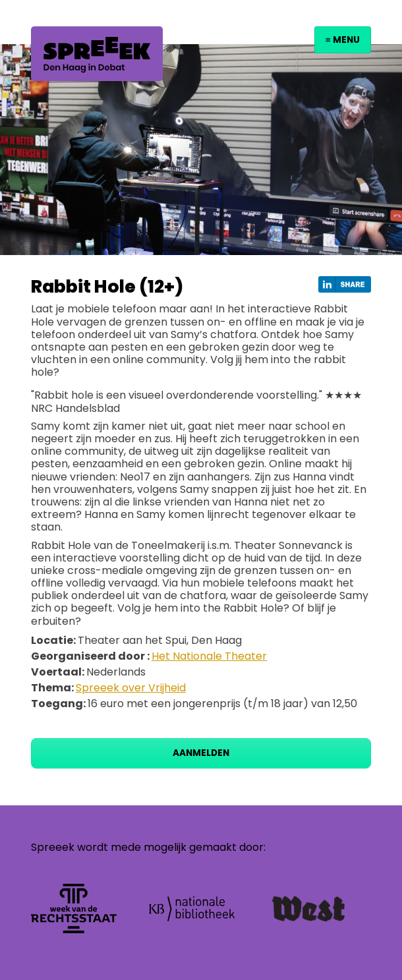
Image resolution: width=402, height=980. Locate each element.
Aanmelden (201, 753)
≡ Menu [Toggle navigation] (343, 40)
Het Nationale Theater (209, 656)
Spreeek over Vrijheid (131, 688)
